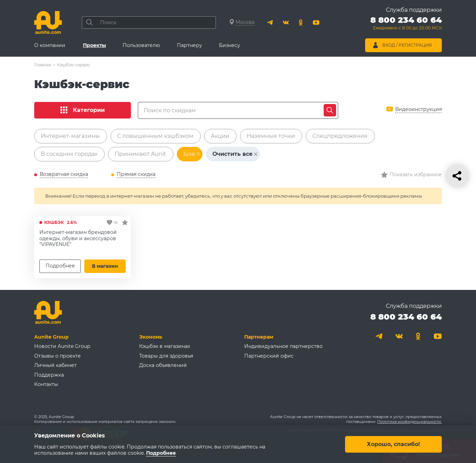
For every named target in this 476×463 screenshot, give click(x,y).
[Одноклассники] (301, 22)
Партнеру (189, 45)
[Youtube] (316, 22)
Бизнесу (230, 45)
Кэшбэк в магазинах (165, 346)
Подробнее (60, 266)
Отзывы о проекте (58, 356)
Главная (43, 65)
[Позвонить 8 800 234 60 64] (406, 24)
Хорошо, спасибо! (393, 444)
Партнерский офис (269, 356)
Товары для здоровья (166, 356)
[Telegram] (270, 22)
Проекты (94, 45)
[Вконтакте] (286, 22)
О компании (50, 45)
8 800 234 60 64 (406, 317)
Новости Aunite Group (62, 346)
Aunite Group (51, 337)
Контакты (46, 384)
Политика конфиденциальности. (410, 422)
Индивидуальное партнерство (283, 346)
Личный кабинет (55, 365)
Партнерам (259, 337)
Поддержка (49, 375)
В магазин (105, 266)
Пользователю (141, 45)
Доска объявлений (163, 365)
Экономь (151, 337)
